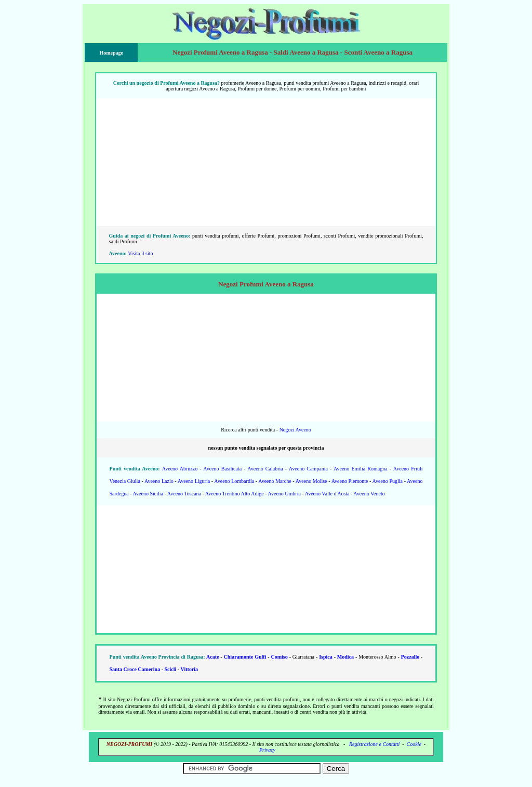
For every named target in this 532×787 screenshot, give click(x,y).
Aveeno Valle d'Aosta (327, 494)
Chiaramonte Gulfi (245, 657)
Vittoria (190, 669)
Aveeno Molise (311, 481)
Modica (345, 657)
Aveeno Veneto (369, 494)
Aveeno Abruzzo (180, 469)
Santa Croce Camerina (135, 669)
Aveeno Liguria (194, 481)
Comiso (280, 657)
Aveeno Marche (275, 481)
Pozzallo (410, 657)
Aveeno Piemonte (350, 481)
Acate (212, 657)
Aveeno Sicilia (148, 494)
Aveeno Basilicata (222, 469)
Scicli (170, 669)
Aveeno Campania (308, 469)
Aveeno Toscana (184, 494)
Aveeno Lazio (159, 481)
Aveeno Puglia (387, 481)
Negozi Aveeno (295, 430)
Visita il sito (140, 253)
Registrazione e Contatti (374, 744)
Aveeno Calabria (265, 469)
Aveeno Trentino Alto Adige (235, 494)
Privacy (267, 750)
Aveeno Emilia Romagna (361, 469)
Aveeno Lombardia (234, 481)
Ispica (326, 657)
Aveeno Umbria (284, 494)
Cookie (414, 744)
